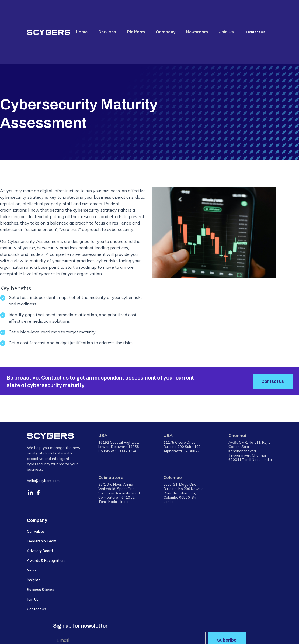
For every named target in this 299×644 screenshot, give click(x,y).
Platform (136, 32)
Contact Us (256, 32)
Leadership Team (42, 541)
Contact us (273, 381)
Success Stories (41, 590)
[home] (49, 32)
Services (107, 32)
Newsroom (197, 32)
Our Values (36, 531)
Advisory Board (40, 551)
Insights (34, 580)
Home (82, 32)
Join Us (226, 32)
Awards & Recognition (46, 560)
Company (166, 32)
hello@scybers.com (43, 481)
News (32, 570)
